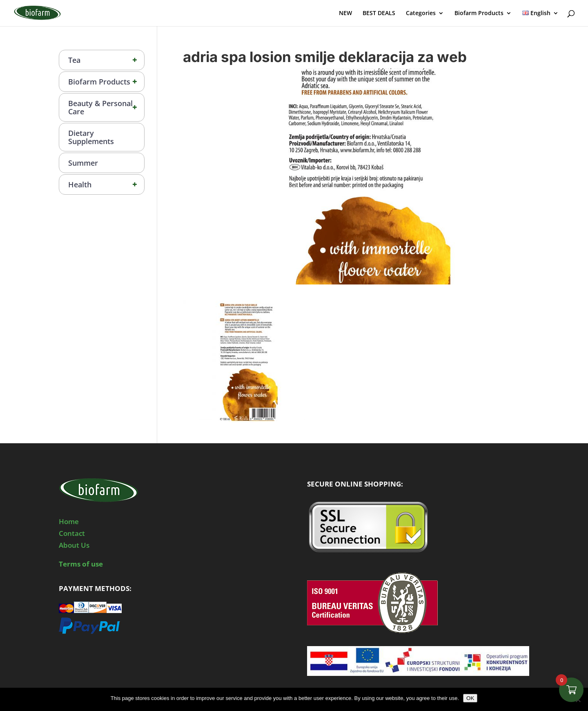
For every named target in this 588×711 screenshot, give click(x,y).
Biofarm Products (479, 13)
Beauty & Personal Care (106, 107)
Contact (72, 533)
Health (106, 184)
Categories (421, 13)
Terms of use (81, 564)
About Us (74, 545)
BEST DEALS (379, 13)
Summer (83, 163)
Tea (106, 60)
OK (470, 698)
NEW (345, 13)
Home (69, 521)
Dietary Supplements (91, 137)
